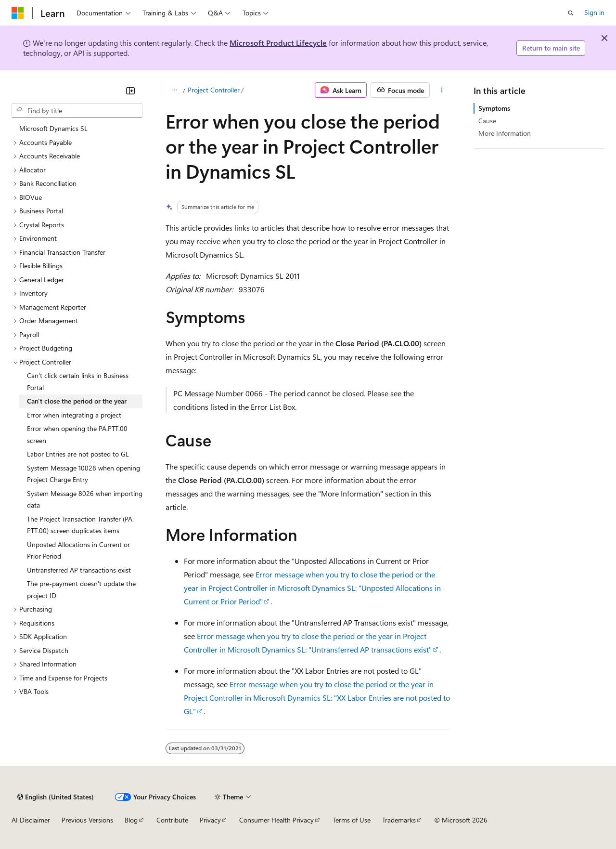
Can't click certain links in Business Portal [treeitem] (78, 381)
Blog (131, 820)
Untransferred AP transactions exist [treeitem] (79, 570)
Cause (487, 121)
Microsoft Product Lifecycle (278, 43)
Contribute (172, 820)
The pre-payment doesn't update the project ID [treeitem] (81, 589)
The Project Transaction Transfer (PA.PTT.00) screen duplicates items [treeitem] (80, 525)
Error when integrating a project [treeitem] (74, 415)
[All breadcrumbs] (174, 90)
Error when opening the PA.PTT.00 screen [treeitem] (77, 434)
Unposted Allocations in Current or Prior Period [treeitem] (78, 550)
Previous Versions (87, 820)
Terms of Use (352, 820)
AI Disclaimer (31, 820)
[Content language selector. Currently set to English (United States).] (56, 797)
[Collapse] (130, 91)
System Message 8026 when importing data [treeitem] (85, 499)
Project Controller (214, 90)
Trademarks (399, 820)
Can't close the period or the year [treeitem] (77, 401)
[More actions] (442, 90)
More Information (505, 133)
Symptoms (494, 108)
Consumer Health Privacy (276, 820)
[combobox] (77, 111)
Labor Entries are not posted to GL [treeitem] (78, 454)
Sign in (594, 12)
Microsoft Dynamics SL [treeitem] (53, 128)
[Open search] (571, 13)
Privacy (210, 820)
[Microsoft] (18, 13)
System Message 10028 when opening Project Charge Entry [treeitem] (83, 474)
